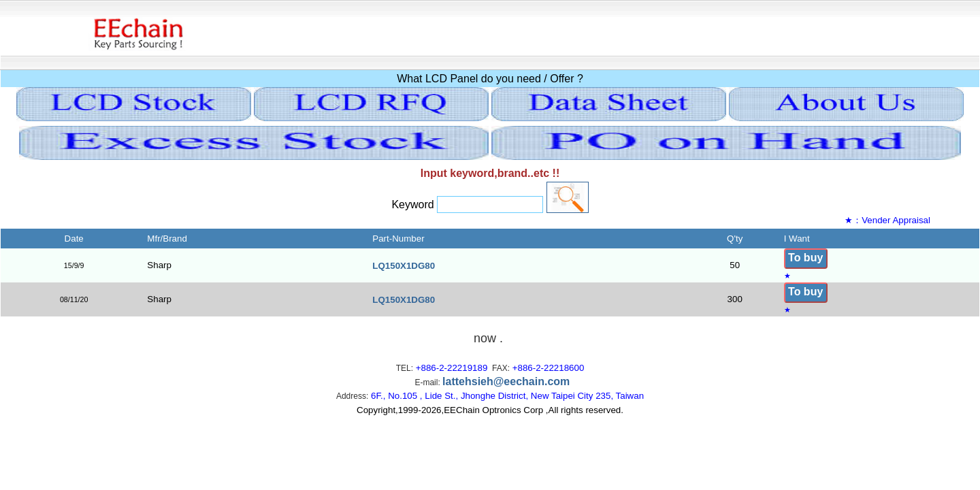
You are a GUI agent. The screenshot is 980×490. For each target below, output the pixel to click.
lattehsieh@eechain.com (506, 381)
